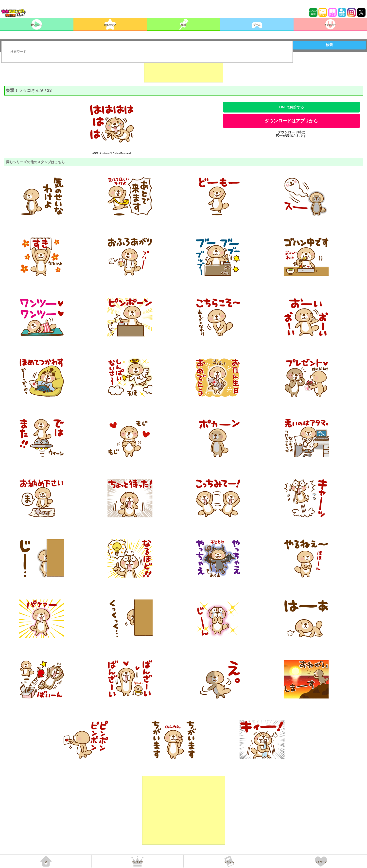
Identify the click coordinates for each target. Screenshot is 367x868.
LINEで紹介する (291, 107)
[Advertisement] (184, 70)
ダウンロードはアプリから (291, 121)
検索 (329, 45)
